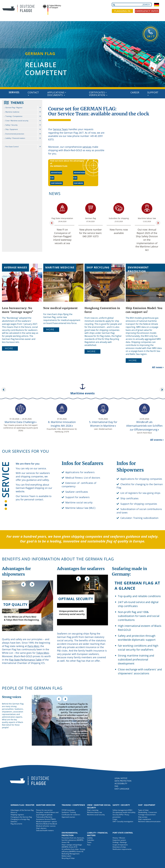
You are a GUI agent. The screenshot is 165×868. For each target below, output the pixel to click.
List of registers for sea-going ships (140, 493)
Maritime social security (79, 502)
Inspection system (119, 840)
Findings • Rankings (120, 842)
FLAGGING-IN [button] (122, 11)
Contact (33, 93)
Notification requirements (122, 849)
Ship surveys (143, 817)
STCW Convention (68, 810)
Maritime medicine (12, 112)
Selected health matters (45, 830)
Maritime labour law (94, 812)
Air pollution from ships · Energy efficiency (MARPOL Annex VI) (73, 850)
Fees (89, 845)
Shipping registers (17, 815)
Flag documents (16, 824)
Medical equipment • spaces (47, 821)
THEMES (17, 103)
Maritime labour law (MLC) (80, 508)
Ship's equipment (144, 819)
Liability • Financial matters (15, 138)
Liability (90, 838)
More (9, 348)
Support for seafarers (77, 497)
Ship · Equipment (12, 129)
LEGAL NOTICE (121, 778)
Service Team (60, 129)
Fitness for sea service (44, 810)
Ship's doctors (41, 828)
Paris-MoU (33, 646)
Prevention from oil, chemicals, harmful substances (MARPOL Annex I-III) (73, 840)
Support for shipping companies (139, 504)
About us (14, 812)
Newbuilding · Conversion (147, 812)
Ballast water (66, 856)
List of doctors (92, 478)
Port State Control (12, 147)
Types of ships (143, 810)
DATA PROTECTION (123, 781)
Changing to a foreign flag (20, 819)
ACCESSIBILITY (121, 783)
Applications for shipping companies (141, 479)
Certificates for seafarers (71, 815)
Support (153, 93)
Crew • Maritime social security (17, 121)
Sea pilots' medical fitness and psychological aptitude (47, 813)
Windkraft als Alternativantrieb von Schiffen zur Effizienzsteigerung (144, 426)
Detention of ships (119, 847)
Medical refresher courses (46, 826)
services (87, 147)
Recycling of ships (68, 858)
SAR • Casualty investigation (123, 821)
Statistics (14, 821)
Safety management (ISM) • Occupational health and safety (124, 811)
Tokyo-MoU (43, 653)
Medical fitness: (74, 478)
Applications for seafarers (80, 472)
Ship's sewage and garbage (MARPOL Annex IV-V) (72, 846)
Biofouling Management (71, 854)
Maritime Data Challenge (20, 422)
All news (157, 367)
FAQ (116, 786)
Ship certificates (129, 498)
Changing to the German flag (21, 817)
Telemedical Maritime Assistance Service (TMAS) (46, 818)
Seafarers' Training (69, 812)
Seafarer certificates (77, 492)
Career (135, 92)
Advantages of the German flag (22, 810)
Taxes (89, 842)
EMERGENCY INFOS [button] (147, 11)
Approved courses (68, 817)
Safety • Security (11, 125)
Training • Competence (14, 116)
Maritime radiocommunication (149, 821)
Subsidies (91, 840)
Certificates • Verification (98, 94)
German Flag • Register (14, 108)
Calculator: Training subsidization (139, 518)
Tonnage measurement (147, 815)
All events (156, 440)
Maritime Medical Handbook (47, 824)
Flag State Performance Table (25, 660)
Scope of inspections (120, 845)
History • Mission (119, 838)
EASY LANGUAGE (122, 789)
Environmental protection (15, 134)
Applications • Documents (57, 94)
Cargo (115, 819)
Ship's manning (93, 810)
